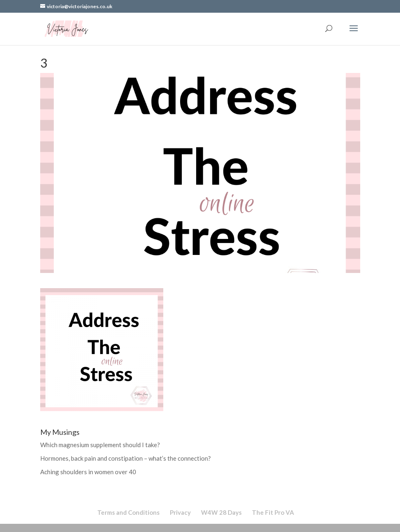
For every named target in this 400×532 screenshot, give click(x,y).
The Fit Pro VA (273, 512)
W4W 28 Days (221, 512)
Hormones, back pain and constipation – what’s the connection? (126, 458)
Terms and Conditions (128, 512)
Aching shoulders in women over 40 (88, 472)
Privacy (180, 512)
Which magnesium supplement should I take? (100, 445)
